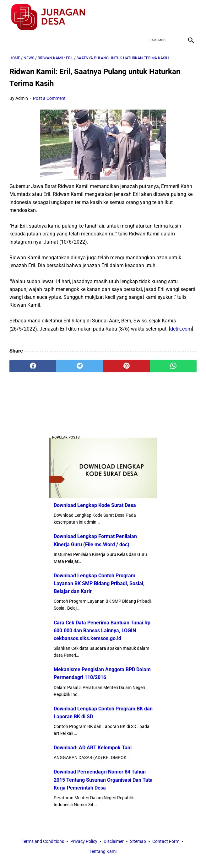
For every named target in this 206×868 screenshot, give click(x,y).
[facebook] (146, 17)
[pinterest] (126, 366)
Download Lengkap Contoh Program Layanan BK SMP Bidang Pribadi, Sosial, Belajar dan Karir (99, 583)
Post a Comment (49, 98)
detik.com (181, 328)
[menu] (13, 39)
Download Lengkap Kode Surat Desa (95, 505)
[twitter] (160, 17)
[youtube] (175, 17)
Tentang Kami (103, 852)
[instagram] (190, 17)
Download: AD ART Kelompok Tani (93, 748)
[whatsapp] (173, 366)
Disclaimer (114, 842)
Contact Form (166, 842)
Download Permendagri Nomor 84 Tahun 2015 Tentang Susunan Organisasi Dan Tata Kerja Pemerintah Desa (103, 780)
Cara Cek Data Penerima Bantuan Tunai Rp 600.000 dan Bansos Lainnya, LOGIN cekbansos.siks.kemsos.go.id (102, 630)
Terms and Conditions (43, 842)
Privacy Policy (84, 842)
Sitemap (138, 842)
